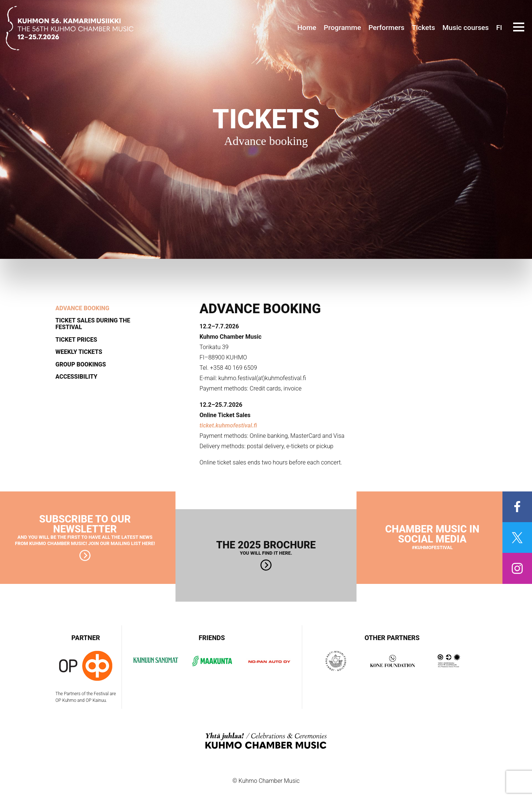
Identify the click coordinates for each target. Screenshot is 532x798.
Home (307, 28)
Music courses (466, 28)
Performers (386, 28)
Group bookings (81, 365)
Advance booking (82, 308)
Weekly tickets (79, 352)
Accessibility (76, 377)
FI (499, 28)
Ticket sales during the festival (93, 324)
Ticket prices (76, 340)
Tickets (424, 28)
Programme (342, 28)
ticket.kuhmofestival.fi (228, 425)
